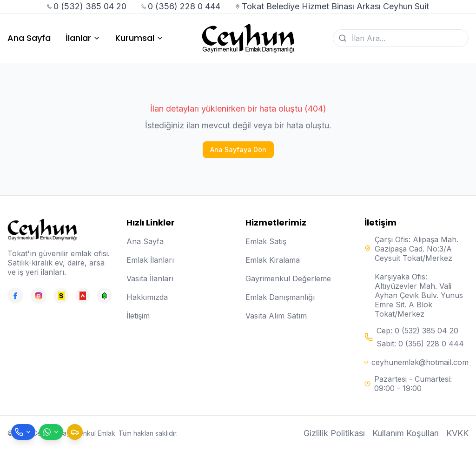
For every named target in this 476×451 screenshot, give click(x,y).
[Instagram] (39, 296)
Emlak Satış (266, 241)
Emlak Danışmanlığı (280, 297)
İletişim (138, 316)
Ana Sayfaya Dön (238, 149)
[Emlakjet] (104, 296)
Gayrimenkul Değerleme (288, 279)
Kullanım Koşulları (406, 433)
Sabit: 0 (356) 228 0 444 (420, 344)
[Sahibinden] (61, 296)
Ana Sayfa (29, 38)
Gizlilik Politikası (334, 433)
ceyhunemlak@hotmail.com (420, 362)
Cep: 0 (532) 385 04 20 (417, 331)
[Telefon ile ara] (23, 432)
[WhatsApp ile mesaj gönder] (51, 432)
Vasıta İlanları (150, 279)
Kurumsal (139, 38)
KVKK (457, 433)
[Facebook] (15, 296)
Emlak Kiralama (273, 260)
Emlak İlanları (150, 260)
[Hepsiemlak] (83, 296)
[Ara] (343, 38)
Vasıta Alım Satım (276, 316)
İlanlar (83, 38)
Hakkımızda (147, 297)
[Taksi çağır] (75, 432)
